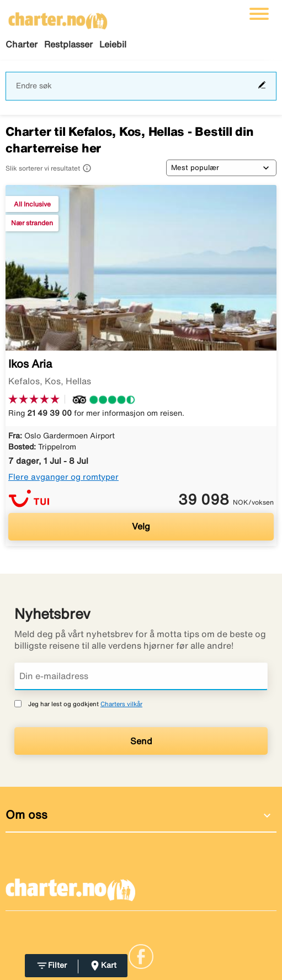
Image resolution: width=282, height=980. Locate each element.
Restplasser (68, 44)
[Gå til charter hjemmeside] (58, 17)
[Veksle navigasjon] (259, 14)
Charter (22, 44)
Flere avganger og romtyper (63, 477)
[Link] (141, 956)
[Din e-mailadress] (141, 676)
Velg (141, 526)
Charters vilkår (121, 704)
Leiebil (113, 44)
